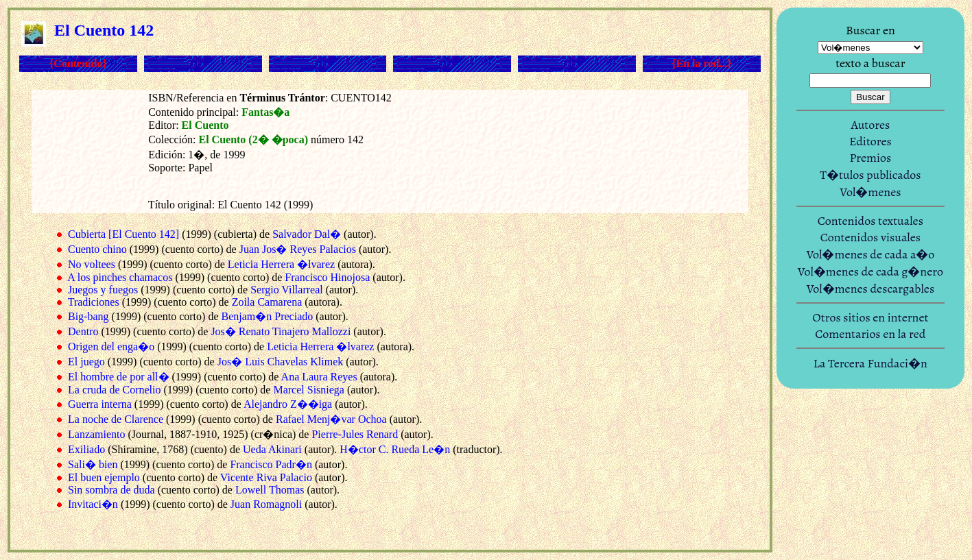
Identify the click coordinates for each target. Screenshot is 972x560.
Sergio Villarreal (287, 290)
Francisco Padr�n (271, 464)
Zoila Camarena (267, 302)
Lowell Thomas (270, 490)
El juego (86, 362)
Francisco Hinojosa (327, 277)
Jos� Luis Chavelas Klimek (281, 362)
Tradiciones (94, 302)
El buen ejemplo (104, 477)
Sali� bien (93, 464)
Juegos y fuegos (103, 290)
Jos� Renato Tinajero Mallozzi (281, 331)
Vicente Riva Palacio (266, 477)
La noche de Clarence (116, 419)
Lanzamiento (97, 434)
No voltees (92, 264)
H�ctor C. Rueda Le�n (395, 449)
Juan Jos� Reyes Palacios (298, 249)
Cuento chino (97, 249)
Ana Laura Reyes (319, 377)
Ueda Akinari (272, 449)
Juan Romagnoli (266, 504)
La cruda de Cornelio (115, 390)
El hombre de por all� (119, 377)
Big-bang (88, 316)
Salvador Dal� (307, 234)
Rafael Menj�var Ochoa (331, 419)
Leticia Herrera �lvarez (281, 264)
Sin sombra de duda (111, 490)
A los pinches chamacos (120, 277)
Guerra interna (100, 404)
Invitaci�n (93, 504)
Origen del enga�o (111, 346)
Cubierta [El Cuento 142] (123, 234)
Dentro (83, 331)
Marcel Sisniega (309, 390)
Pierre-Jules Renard (355, 434)
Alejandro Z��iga (288, 404)
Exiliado (86, 449)
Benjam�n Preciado (267, 316)
